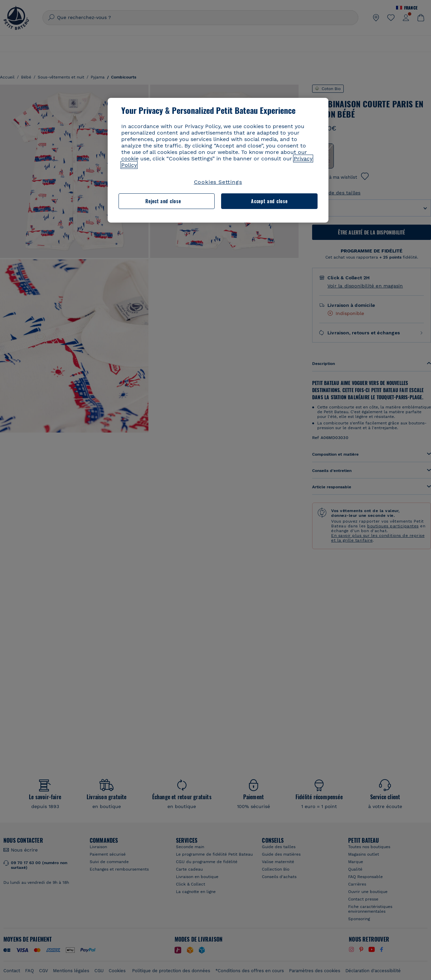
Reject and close (163, 201)
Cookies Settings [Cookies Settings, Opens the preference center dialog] (218, 182)
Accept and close (269, 201)
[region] (218, 160)
